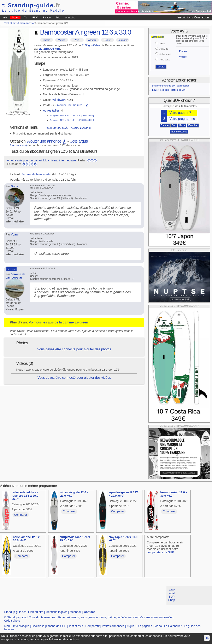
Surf (174, 125)
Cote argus (79, 141)
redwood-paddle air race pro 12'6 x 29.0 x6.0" (25, 496)
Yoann (15, 234)
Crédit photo (12, 621)
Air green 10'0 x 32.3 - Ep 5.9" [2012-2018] (72, 120)
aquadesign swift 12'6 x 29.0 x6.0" (124, 494)
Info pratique (21, 626)
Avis (77, 40)
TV (26, 18)
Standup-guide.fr (15, 612)
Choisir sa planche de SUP (49, 626)
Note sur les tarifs (57, 128)
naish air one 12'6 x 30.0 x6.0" (26, 539)
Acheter (92, 40)
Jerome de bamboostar (37, 174)
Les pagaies (144, 626)
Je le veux (165, 60)
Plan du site (36, 612)
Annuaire (70, 18)
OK (207, 638)
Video (158, 626)
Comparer (123, 40)
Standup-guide (31, 5)
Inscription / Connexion (193, 17)
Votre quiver (158, 37)
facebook (76, 612)
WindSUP (59, 100)
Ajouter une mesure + (73, 105)
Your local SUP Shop (172, 595)
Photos (47, 40)
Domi (14, 186)
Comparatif (92, 626)
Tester (107, 40)
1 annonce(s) (18, 145)
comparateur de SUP (160, 552)
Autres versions (81, 128)
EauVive (193, 125)
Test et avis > (12, 23)
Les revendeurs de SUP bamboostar (171, 86)
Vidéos (62, 40)
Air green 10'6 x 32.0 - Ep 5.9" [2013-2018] (72, 115)
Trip (58, 18)
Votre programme (182, 119)
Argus (130, 626)
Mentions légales (56, 612)
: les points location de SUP (169, 90)
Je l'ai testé (165, 54)
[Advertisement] (75, 596)
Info (5, 18)
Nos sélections (179, 132)
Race (182, 125)
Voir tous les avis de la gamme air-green (58, 322)
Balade (47, 18)
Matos (15, 18)
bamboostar (28, 23)
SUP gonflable (91, 45)
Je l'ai (162, 43)
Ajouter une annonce (47, 141)
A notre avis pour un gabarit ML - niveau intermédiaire (42, 160)
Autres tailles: (52, 111)
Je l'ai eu (164, 49)
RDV (35, 18)
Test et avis (76, 626)
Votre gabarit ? (180, 113)
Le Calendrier (173, 626)
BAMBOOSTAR (50, 49)
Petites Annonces (113, 626)
